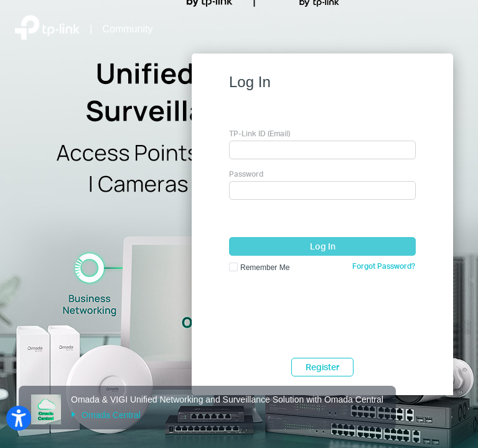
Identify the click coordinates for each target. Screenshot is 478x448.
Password (246, 174)
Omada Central (106, 415)
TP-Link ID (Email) (260, 133)
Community (128, 29)
